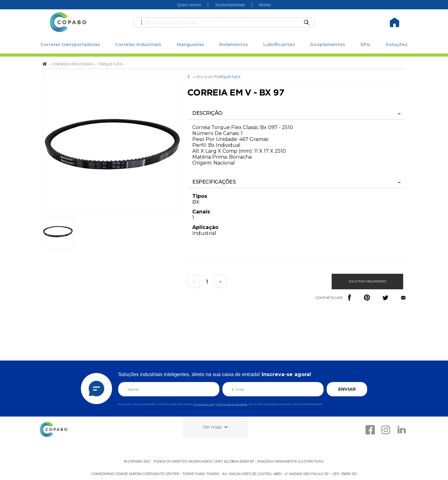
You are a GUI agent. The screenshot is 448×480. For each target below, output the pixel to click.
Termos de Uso (204, 404)
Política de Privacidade (232, 404)
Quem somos (189, 5)
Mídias (265, 5)
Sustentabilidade (230, 5)
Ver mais (212, 427)
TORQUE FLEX (227, 77)
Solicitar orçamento (367, 281)
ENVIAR (347, 389)
